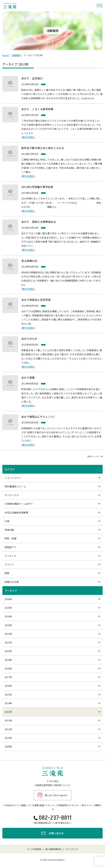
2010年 (52, 738)
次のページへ (95, 456)
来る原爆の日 (29, 261)
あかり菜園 (28, 378)
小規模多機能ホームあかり (52, 504)
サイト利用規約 (34, 849)
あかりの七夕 (29, 339)
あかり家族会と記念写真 (36, 300)
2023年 (52, 625)
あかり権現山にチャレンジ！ (38, 417)
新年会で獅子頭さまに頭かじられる (43, 148)
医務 (52, 573)
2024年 (52, 616)
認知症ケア (52, 547)
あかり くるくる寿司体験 (37, 109)
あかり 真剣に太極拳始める (39, 222)
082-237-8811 (53, 818)
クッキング (52, 556)
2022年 (52, 634)
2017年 (52, 677)
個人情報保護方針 (54, 849)
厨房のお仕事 (52, 582)
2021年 (52, 642)
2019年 (52, 660)
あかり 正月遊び (32, 78)
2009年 (52, 747)
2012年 (52, 720)
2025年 (52, 608)
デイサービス (52, 495)
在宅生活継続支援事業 (52, 513)
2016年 (52, 686)
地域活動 (52, 530)
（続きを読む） (28, 137)
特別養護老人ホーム (52, 486)
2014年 (52, 703)
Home (6, 55)
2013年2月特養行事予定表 (37, 187)
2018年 (52, 669)
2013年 (52, 712)
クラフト (52, 564)
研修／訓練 (52, 538)
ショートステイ (52, 478)
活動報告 (16, 55)
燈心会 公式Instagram (52, 795)
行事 (52, 521)
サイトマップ (72, 849)
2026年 (52, 599)
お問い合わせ (52, 834)
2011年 (52, 729)
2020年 (52, 651)
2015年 (52, 695)
